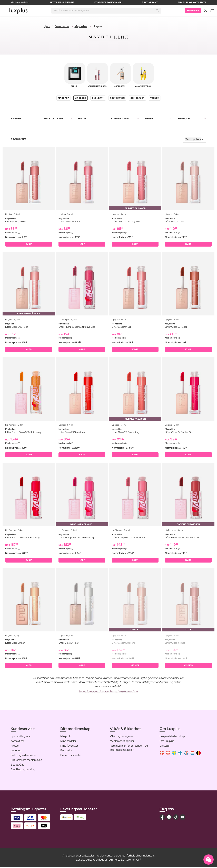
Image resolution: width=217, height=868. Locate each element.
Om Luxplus (167, 742)
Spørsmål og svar (21, 737)
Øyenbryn (98, 98)
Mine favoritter (69, 747)
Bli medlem (192, 10)
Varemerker (62, 26)
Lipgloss (81, 98)
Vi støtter (165, 747)
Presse (15, 747)
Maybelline (81, 26)
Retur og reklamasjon (23, 756)
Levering (16, 751)
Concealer (137, 98)
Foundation (117, 98)
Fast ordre (66, 751)
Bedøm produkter (71, 756)
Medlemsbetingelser (122, 742)
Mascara (64, 98)
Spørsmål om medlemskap (26, 761)
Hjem (47, 26)
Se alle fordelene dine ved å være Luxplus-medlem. (109, 692)
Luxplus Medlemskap (172, 737)
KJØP (29, 244)
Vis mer (135, 666)
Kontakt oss (18, 742)
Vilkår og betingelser (122, 737)
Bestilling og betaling (23, 770)
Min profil (66, 737)
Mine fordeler (68, 742)
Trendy (155, 98)
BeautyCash (18, 765)
